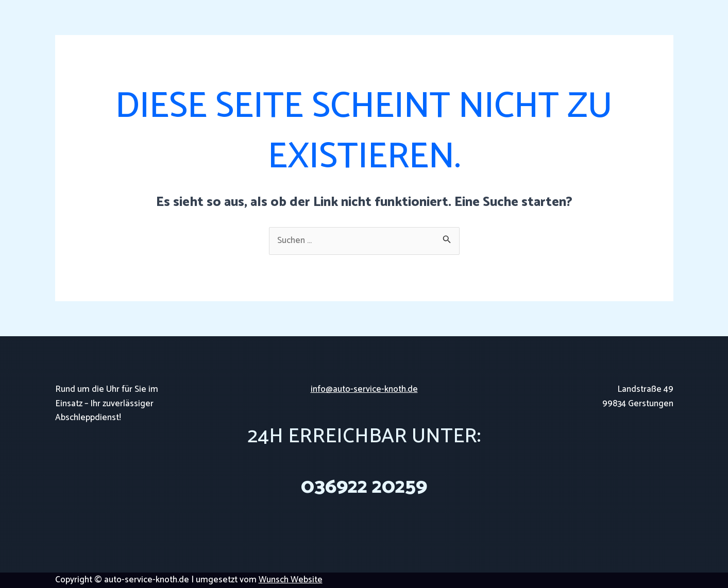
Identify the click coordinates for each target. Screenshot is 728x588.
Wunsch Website (291, 580)
